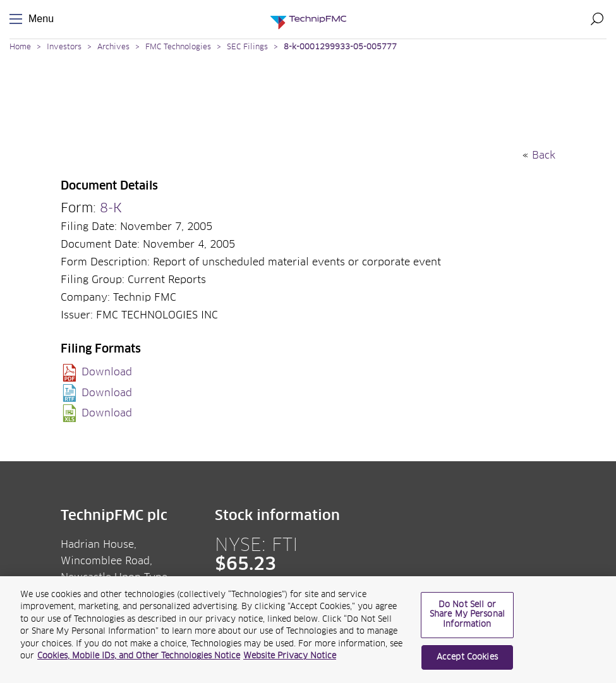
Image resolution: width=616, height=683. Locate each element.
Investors (64, 47)
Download (107, 372)
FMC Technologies (178, 47)
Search (597, 19)
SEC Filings (247, 47)
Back (544, 155)
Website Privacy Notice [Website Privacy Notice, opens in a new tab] (290, 662)
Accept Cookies (467, 663)
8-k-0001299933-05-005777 (340, 47)
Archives (113, 47)
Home (20, 47)
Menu (18, 19)
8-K (111, 209)
